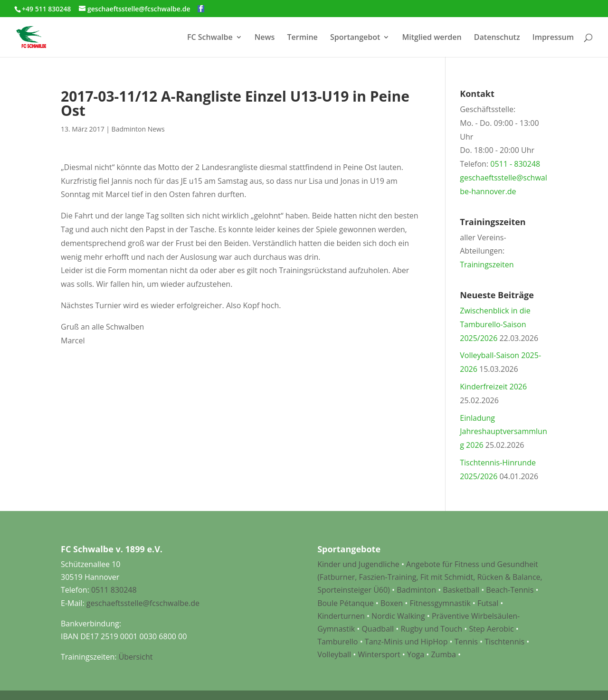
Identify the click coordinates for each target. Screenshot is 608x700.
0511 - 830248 (515, 164)
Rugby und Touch (431, 629)
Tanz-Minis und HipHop (406, 642)
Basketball (461, 590)
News (265, 38)
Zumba (443, 654)
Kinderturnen (341, 616)
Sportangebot (355, 38)
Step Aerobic (491, 629)
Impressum (553, 38)
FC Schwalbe (210, 38)
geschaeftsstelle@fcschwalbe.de (143, 603)
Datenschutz (497, 38)
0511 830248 (114, 590)
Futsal (488, 603)
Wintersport (379, 654)
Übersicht (136, 657)
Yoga (416, 654)
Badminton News (138, 129)
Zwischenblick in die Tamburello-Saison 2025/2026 (495, 324)
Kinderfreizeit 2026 (493, 387)
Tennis (466, 642)
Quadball (378, 629)
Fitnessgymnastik (440, 603)
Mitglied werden (432, 38)
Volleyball (335, 654)
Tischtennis (505, 642)
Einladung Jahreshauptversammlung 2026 (503, 432)
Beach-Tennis (510, 590)
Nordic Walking (398, 616)
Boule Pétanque (346, 603)
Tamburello (337, 642)
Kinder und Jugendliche (358, 564)
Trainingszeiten (487, 265)
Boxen (392, 603)
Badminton (416, 590)
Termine (303, 38)
